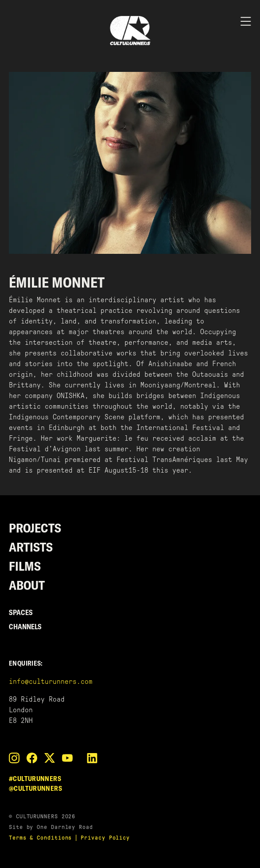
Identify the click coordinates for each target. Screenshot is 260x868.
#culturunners (35, 779)
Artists (31, 547)
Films (25, 566)
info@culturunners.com (51, 681)
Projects (35, 528)
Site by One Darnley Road (51, 827)
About (27, 585)
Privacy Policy (105, 838)
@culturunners (35, 788)
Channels (25, 627)
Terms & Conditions (40, 838)
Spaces (21, 612)
